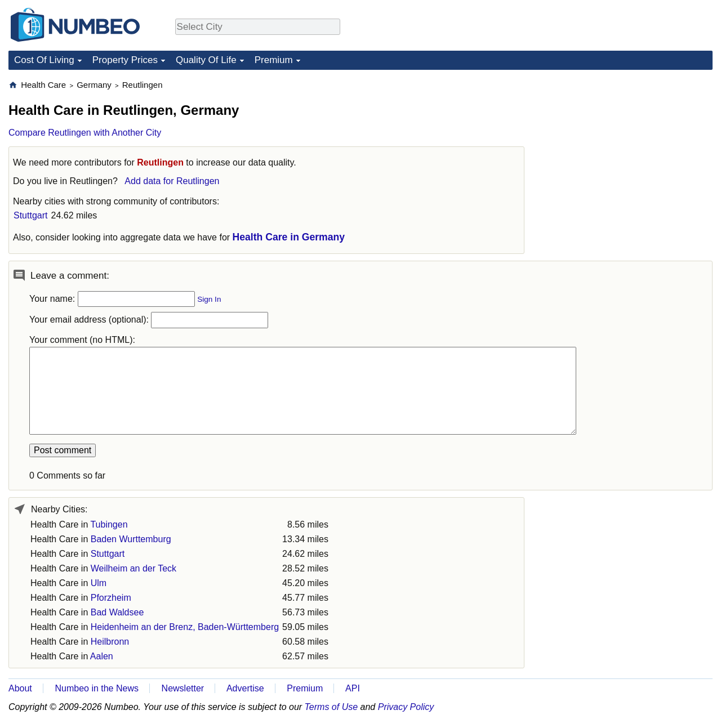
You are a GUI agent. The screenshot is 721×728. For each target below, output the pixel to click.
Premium (274, 60)
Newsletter (183, 688)
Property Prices (125, 60)
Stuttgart (30, 215)
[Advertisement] (628, 150)
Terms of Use (331, 707)
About (20, 688)
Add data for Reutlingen (172, 181)
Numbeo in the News (97, 688)
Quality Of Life (206, 60)
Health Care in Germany (289, 237)
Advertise (245, 688)
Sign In (209, 299)
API (353, 688)
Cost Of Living (44, 60)
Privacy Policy (406, 707)
